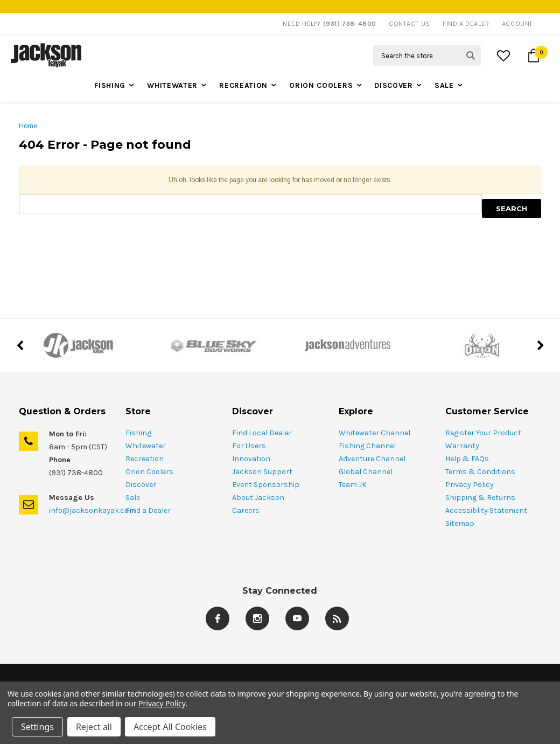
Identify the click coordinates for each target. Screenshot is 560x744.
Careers (246, 510)
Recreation (243, 85)
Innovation (251, 459)
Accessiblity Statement (486, 510)
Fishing (110, 85)
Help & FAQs (467, 459)
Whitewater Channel (374, 433)
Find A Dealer (466, 24)
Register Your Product (483, 433)
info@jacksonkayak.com (92, 510)
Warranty (462, 446)
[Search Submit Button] (471, 55)
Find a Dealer (148, 510)
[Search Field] (427, 55)
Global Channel (366, 472)
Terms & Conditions (480, 472)
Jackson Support (262, 472)
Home (28, 126)
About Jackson (258, 498)
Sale (444, 85)
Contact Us (409, 24)
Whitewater (172, 85)
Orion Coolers (321, 85)
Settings (37, 727)
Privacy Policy (470, 485)
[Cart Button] (534, 55)
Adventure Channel (372, 459)
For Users (249, 446)
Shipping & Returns (480, 498)
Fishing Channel (367, 446)
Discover (394, 85)
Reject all (94, 727)
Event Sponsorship (266, 485)
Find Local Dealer (262, 433)
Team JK (353, 485)
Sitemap (460, 523)
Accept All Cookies (170, 727)
